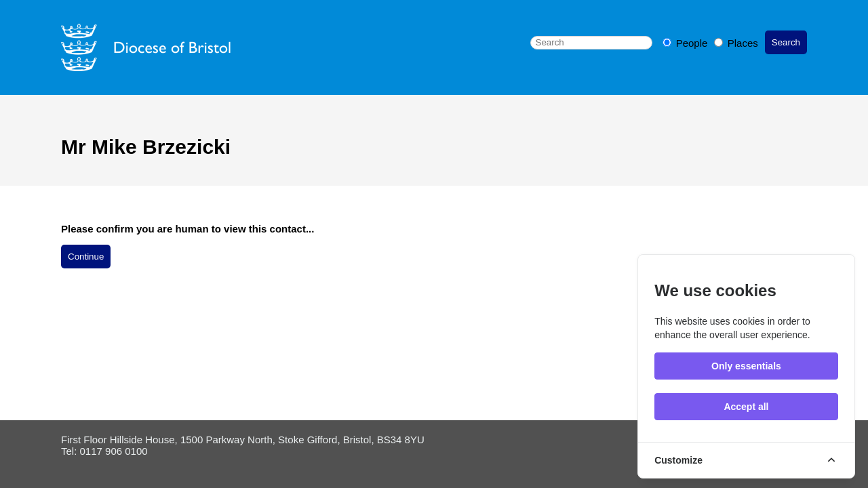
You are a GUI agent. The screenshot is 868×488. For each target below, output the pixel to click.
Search (786, 42)
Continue (86, 257)
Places (736, 43)
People (687, 43)
